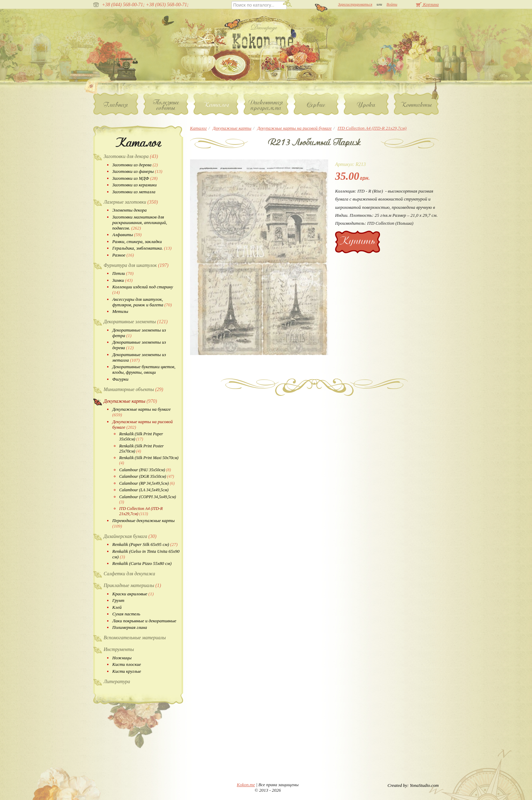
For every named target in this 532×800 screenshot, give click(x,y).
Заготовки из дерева (135, 165)
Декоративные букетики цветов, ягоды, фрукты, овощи (144, 369)
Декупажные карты (130, 401)
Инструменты (119, 649)
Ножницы (122, 658)
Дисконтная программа (266, 105)
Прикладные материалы (132, 585)
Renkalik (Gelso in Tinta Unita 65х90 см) (146, 554)
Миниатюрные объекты (134, 389)
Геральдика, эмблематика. (142, 248)
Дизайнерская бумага (130, 536)
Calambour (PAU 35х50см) (145, 470)
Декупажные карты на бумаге (141, 412)
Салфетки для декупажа (129, 574)
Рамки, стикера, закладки (137, 241)
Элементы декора (129, 210)
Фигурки (120, 379)
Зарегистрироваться (355, 4)
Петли (123, 273)
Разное (123, 255)
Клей (117, 607)
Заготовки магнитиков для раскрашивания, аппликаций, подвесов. (140, 222)
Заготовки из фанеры (137, 171)
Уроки (366, 105)
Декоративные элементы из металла (139, 357)
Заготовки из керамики (135, 185)
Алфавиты (127, 235)
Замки (122, 280)
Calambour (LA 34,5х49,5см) (144, 490)
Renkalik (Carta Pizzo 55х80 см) (142, 563)
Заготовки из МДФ (135, 178)
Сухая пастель (126, 614)
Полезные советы (166, 105)
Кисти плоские (127, 664)
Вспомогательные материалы (135, 638)
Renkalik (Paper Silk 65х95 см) (145, 544)
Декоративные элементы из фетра (139, 333)
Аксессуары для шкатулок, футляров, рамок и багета (142, 302)
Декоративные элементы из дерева (139, 345)
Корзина (427, 4)
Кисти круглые (127, 671)
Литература (117, 682)
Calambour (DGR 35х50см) (147, 476)
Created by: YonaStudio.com (413, 785)
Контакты (416, 105)
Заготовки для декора (131, 156)
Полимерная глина (130, 627)
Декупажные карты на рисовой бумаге (142, 424)
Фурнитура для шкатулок (136, 265)
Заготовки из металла (134, 192)
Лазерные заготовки (131, 202)
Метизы (120, 311)
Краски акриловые (133, 594)
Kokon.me (246, 785)
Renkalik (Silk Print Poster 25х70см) (141, 449)
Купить (358, 241)
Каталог (216, 105)
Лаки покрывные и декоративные (144, 621)
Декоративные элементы (136, 322)
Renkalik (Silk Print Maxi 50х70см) (149, 460)
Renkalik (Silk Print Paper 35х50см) (141, 436)
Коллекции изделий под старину (143, 290)
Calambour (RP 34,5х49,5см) (147, 483)
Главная (116, 105)
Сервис (316, 105)
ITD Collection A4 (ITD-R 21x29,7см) (141, 511)
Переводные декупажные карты (144, 523)
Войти (392, 4)
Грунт (118, 600)
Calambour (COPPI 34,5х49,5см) (148, 499)
